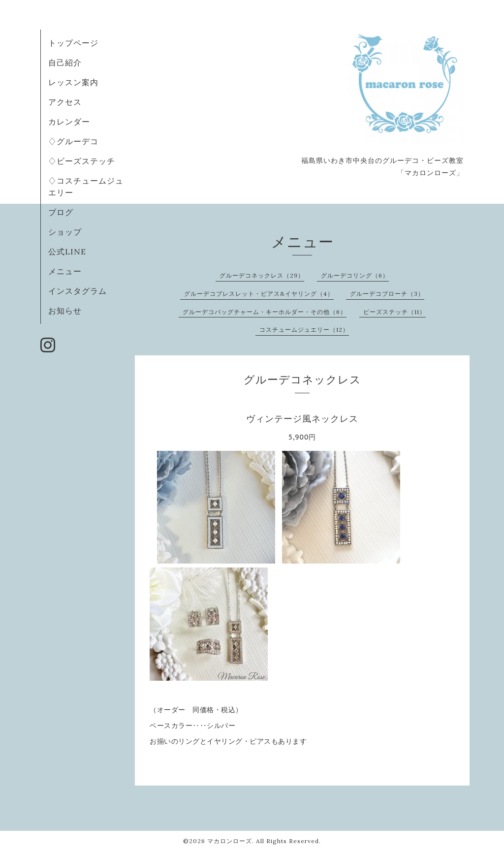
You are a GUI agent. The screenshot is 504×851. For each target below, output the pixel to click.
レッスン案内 (73, 82)
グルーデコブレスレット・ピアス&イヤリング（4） (259, 294)
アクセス (65, 102)
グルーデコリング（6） (355, 275)
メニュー (65, 271)
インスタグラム (78, 291)
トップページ (73, 43)
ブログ (61, 212)
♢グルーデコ (73, 141)
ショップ (65, 232)
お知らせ (65, 311)
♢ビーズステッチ (82, 161)
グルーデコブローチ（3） (387, 294)
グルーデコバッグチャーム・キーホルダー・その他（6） (265, 312)
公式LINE (67, 252)
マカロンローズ (230, 841)
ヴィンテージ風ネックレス (302, 419)
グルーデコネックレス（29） (262, 275)
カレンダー (69, 122)
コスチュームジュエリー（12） (304, 330)
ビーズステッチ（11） (394, 312)
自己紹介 (65, 63)
